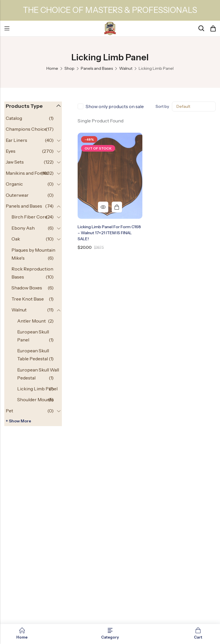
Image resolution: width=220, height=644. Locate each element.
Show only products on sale (115, 106)
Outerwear (17, 195)
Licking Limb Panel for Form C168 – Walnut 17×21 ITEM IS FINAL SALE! (109, 233)
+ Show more (18, 421)
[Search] (201, 28)
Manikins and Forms (27, 173)
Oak (16, 239)
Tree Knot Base (28, 299)
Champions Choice (26, 129)
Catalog (14, 118)
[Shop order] (194, 107)
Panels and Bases (97, 68)
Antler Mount (32, 321)
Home (52, 68)
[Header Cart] (213, 29)
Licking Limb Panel (37, 389)
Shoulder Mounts (36, 399)
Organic (14, 184)
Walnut (126, 68)
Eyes (11, 151)
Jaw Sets (15, 162)
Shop (69, 68)
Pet (9, 411)
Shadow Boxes (27, 288)
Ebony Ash (23, 228)
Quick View (103, 207)
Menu (7, 29)
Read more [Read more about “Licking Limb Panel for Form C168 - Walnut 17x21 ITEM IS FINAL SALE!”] (117, 207)
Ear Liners (16, 140)
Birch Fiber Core (29, 217)
